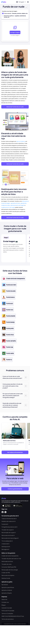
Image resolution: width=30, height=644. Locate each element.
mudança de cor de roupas (8, 207)
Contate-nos (5, 602)
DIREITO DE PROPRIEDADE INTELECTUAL (13, 616)
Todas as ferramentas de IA (9, 519)
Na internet (5, 585)
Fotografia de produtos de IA (9, 527)
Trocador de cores (7, 564)
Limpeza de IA (5, 544)
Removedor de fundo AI (8, 535)
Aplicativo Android (7, 590)
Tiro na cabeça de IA (7, 541)
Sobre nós (4, 599)
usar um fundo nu (21, 141)
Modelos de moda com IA (9, 521)
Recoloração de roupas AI (9, 533)
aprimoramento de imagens (17, 205)
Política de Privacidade (8, 611)
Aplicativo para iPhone (8, 587)
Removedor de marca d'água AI (10, 538)
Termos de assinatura (8, 619)
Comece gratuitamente (15, 489)
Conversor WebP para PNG (9, 567)
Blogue (4, 605)
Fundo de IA (5, 524)
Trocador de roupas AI (8, 530)
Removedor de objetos (8, 575)
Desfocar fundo (6, 578)
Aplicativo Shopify (7, 593)
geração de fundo (15, 203)
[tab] (15, 377)
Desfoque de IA (6, 547)
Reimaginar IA (5, 549)
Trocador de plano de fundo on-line (11, 559)
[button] (15, 377)
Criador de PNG (6, 573)
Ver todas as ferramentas (15, 452)
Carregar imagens (15, 32)
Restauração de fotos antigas (10, 570)
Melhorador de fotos (7, 561)
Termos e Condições (7, 614)
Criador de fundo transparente (10, 556)
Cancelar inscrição (7, 608)
